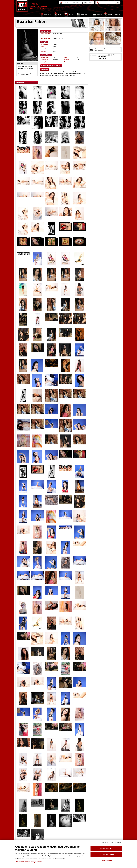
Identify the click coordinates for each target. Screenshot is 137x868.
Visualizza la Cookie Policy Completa (29, 862)
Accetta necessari (106, 855)
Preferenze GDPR (106, 860)
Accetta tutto (106, 849)
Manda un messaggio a (27, 74)
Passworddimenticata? (91, 3)
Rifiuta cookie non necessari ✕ (111, 842)
